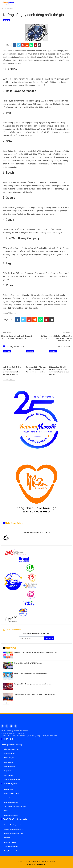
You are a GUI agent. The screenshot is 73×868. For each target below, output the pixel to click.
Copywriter (7, 771)
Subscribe (49, 638)
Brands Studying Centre (11, 794)
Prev (6, 379)
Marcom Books (9, 798)
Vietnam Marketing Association (14, 825)
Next (12, 379)
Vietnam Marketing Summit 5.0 (14, 829)
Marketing (7, 351)
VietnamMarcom (41, 864)
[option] (36, 677)
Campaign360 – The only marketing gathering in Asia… (32, 684)
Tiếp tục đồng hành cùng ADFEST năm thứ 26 (29, 663)
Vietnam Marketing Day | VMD (13, 834)
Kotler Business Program (12, 780)
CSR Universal (8, 811)
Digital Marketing (9, 753)
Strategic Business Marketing (12, 745)
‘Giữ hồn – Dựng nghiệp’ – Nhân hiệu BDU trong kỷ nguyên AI (34, 694)
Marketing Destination (11, 815)
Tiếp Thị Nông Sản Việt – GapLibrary (15, 807)
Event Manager (9, 775)
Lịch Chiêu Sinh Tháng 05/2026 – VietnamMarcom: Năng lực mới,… (36, 653)
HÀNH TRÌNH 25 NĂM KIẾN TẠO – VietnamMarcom (31, 673)
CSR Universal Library (11, 847)
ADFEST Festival (9, 838)
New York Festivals (10, 842)
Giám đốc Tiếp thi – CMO (12, 749)
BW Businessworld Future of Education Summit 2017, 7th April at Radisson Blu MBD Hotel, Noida (57, 338)
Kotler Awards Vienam (11, 802)
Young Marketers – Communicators (15, 851)
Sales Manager (9, 762)
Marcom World (8, 789)
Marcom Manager (9, 767)
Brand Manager (9, 758)
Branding (7, 20)
